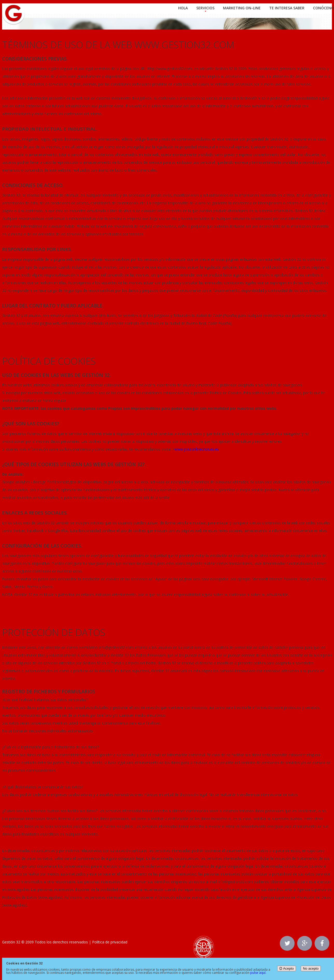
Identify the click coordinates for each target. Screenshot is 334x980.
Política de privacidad (110, 942)
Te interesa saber (287, 8)
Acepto (286, 968)
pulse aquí (258, 973)
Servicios (205, 8)
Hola (183, 8)
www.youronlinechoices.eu (197, 449)
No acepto (311, 968)
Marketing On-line (242, 8)
